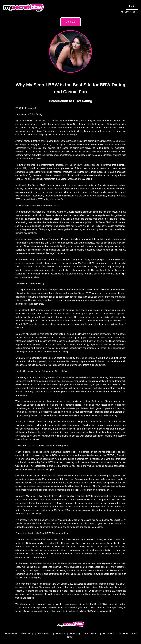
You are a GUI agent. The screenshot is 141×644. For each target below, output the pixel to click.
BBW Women (92, 634)
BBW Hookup (44, 634)
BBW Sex (60, 634)
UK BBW (123, 634)
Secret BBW (11, 634)
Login (132, 6)
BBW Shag (75, 634)
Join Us (70, 22)
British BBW (109, 634)
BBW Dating (27, 634)
